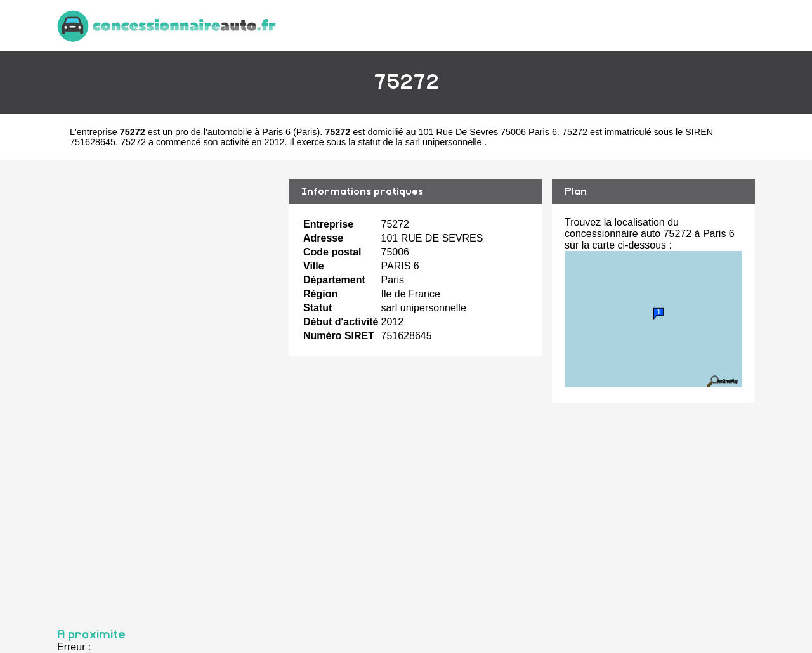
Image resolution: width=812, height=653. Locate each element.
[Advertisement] (168, 388)
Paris (307, 132)
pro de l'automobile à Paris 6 (233, 132)
